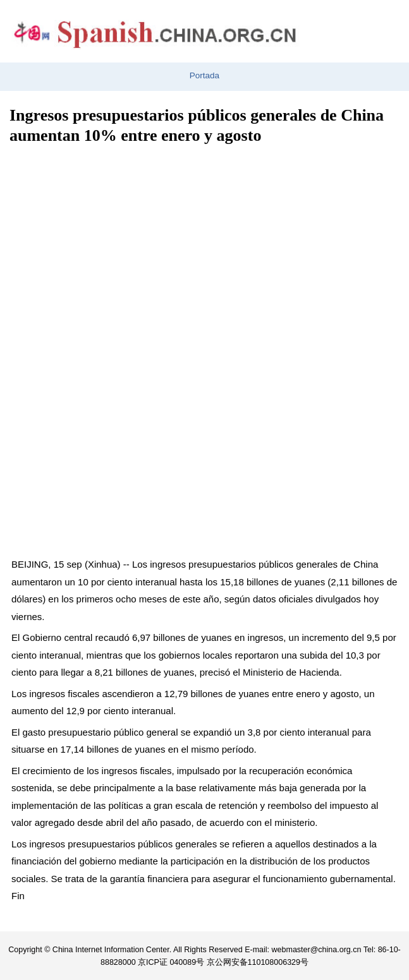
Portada (204, 75)
